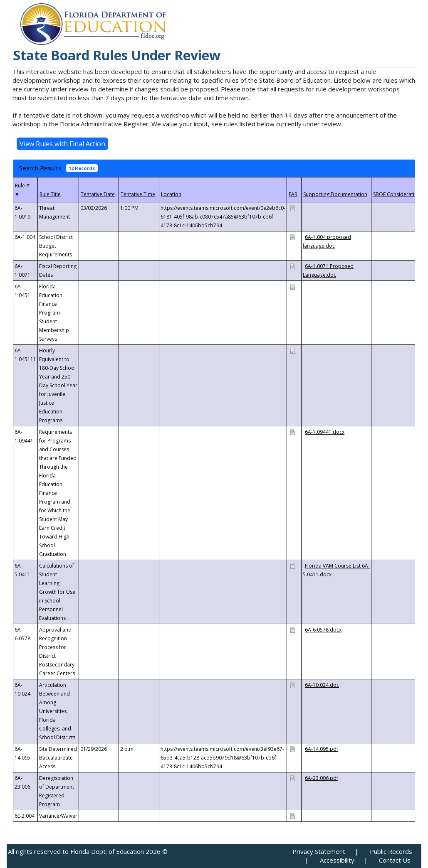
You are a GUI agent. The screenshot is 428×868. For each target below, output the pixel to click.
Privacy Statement (319, 851)
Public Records (391, 851)
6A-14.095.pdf (322, 749)
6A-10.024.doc (322, 685)
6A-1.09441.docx (325, 432)
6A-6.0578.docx (323, 630)
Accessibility (337, 860)
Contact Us (395, 860)
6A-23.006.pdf (322, 778)
